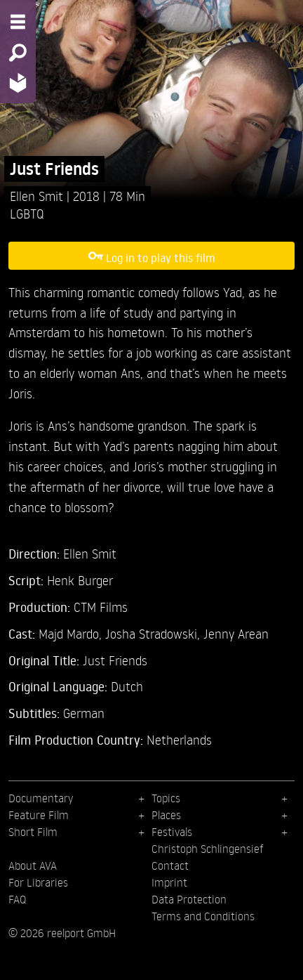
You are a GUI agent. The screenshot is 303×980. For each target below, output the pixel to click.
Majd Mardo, (72, 633)
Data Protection (189, 899)
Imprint (169, 882)
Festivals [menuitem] (172, 832)
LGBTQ (27, 213)
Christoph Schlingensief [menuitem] (208, 849)
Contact (170, 865)
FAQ (17, 899)
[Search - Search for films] (18, 53)
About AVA (33, 865)
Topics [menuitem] (166, 798)
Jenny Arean (236, 633)
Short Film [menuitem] (33, 832)
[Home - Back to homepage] (18, 83)
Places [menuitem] (166, 815)
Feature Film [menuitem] (39, 815)
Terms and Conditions (203, 916)
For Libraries (38, 882)
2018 (88, 196)
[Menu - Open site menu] (18, 22)
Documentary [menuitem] (41, 798)
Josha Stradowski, (154, 633)
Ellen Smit (38, 196)
